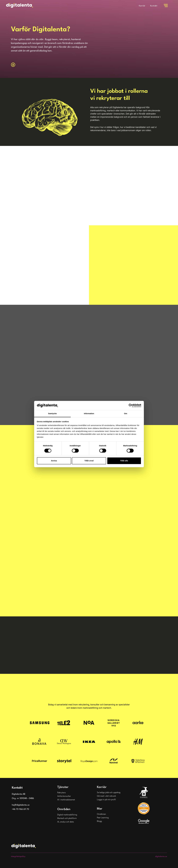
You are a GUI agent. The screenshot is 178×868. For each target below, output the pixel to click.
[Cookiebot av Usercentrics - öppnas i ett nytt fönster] (131, 405)
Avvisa (54, 461)
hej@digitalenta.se (21, 805)
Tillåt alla (124, 461)
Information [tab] (89, 414)
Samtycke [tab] (52, 414)
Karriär (142, 6)
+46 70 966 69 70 (20, 809)
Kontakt (154, 6)
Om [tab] (126, 414)
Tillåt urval (89, 461)
